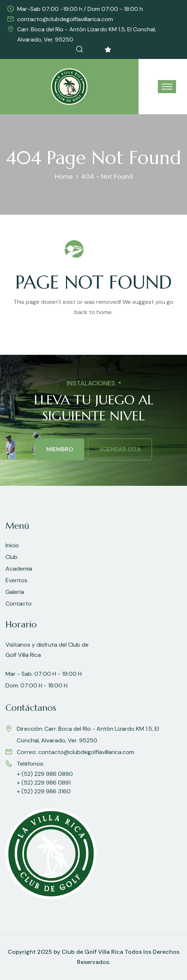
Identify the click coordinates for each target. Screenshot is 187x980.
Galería (15, 592)
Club (11, 557)
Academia (19, 569)
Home (64, 176)
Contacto (19, 604)
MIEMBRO (60, 449)
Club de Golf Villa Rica (92, 952)
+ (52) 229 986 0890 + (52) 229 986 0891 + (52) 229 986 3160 (45, 783)
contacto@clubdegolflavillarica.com (65, 19)
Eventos (16, 580)
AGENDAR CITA (120, 449)
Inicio (12, 545)
